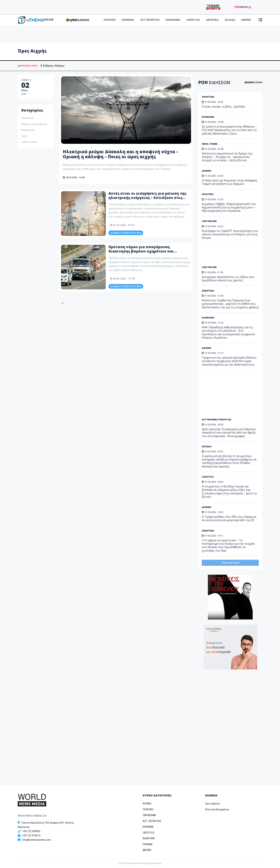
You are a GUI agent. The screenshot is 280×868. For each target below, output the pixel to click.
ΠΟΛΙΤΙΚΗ (110, 20)
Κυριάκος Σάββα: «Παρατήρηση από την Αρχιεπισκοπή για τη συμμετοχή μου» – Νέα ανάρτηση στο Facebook (229, 207)
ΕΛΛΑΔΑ (230, 20)
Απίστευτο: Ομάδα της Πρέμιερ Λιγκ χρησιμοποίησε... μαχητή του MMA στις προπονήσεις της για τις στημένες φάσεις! (230, 304)
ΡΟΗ (214, 82)
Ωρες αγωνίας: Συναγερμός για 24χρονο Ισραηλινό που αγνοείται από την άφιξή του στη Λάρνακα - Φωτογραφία (229, 432)
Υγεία (24, 136)
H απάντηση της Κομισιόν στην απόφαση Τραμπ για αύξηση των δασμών (229, 182)
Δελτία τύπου (29, 142)
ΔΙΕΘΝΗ (246, 20)
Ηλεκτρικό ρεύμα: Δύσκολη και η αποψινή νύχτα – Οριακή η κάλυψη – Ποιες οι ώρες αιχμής (121, 154)
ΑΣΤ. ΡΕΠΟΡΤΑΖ (150, 20)
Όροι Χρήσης (213, 804)
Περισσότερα (230, 563)
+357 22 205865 (31, 831)
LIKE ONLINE (209, 221)
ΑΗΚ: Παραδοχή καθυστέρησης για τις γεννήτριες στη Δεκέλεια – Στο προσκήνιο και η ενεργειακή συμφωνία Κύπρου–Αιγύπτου (228, 332)
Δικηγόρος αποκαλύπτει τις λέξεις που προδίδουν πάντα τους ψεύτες (228, 279)
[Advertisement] (229, 256)
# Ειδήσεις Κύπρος (52, 66)
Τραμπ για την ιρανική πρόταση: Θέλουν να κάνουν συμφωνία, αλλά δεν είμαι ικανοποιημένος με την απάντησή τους (229, 361)
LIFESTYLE (193, 20)
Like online (27, 118)
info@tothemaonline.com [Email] (37, 840)
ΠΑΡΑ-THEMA (210, 144)
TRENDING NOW (27, 66)
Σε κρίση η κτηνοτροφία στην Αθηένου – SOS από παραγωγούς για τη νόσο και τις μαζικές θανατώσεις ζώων (229, 130)
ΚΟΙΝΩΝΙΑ (128, 20)
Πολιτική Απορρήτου (217, 809)
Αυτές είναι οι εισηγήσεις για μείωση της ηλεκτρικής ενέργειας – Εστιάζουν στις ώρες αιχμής (147, 198)
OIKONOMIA (149, 815)
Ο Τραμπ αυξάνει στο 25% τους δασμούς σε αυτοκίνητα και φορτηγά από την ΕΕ (229, 518)
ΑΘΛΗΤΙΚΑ (212, 20)
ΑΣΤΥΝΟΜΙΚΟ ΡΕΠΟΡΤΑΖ (217, 419)
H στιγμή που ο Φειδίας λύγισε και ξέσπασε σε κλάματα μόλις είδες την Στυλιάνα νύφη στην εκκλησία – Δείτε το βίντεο (229, 492)
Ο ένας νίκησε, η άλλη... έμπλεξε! (223, 107)
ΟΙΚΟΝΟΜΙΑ (173, 20)
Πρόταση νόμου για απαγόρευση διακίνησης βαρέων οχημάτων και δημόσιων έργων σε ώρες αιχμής (141, 251)
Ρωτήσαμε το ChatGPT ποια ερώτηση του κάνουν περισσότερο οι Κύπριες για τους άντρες (230, 234)
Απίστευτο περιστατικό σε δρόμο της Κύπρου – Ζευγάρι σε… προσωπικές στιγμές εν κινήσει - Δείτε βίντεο (227, 157)
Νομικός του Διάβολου (34, 124)
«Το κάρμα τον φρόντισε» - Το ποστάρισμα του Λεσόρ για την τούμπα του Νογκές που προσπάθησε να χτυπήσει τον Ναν (228, 545)
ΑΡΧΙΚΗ (147, 804)
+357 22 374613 (31, 836)
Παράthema (28, 130)
